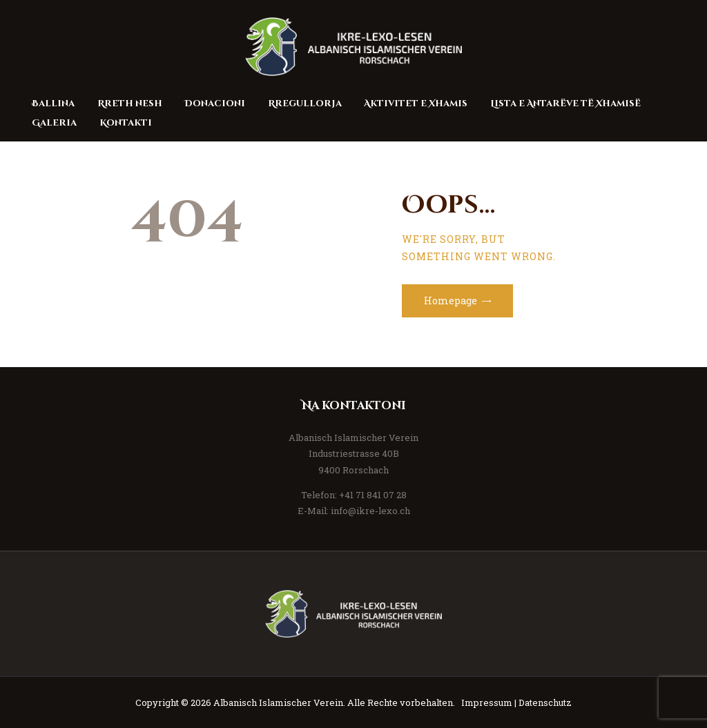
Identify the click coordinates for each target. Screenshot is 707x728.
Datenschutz (545, 702)
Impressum (487, 702)
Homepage (451, 301)
